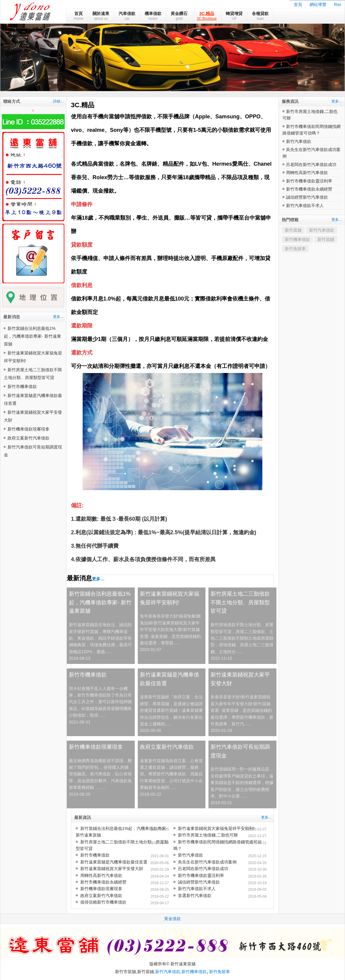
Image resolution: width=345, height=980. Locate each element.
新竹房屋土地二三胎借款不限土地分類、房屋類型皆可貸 (240, 603)
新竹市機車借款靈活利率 (201, 875)
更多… (58, 317)
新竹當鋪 (326, 239)
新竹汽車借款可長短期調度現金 (240, 751)
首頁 (298, 4)
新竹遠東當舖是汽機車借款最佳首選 (170, 679)
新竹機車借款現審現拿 (28, 429)
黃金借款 (172, 919)
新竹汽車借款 (190, 855)
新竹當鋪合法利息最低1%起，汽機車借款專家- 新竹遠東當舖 (32, 336)
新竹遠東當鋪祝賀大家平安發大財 (240, 679)
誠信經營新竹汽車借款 (199, 882)
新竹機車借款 (297, 239)
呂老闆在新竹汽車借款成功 (203, 869)
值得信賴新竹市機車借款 (103, 902)
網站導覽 (318, 4)
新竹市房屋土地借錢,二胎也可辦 (208, 835)
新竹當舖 (293, 230)
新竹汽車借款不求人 (197, 889)
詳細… (58, 101)
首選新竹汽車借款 (195, 896)
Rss (338, 4)
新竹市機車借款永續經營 (103, 882)
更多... (266, 817)
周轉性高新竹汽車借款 (101, 875)
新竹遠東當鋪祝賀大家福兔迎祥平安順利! (170, 598)
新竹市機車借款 (22, 386)
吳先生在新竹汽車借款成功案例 (207, 862)
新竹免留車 (295, 249)
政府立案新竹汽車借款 (28, 438)
